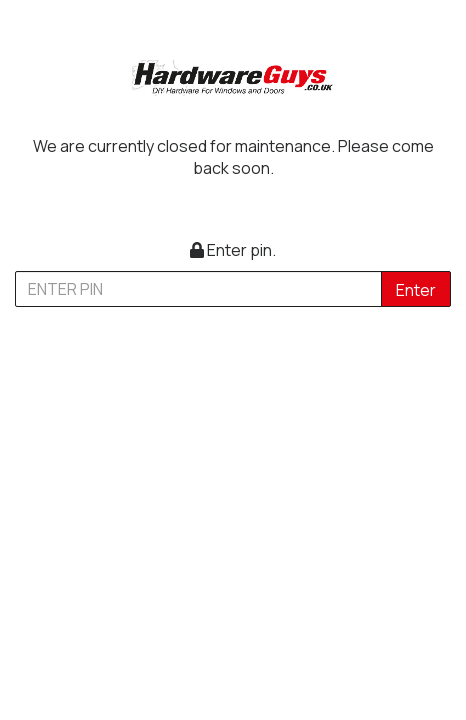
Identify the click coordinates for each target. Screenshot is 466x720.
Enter (416, 290)
